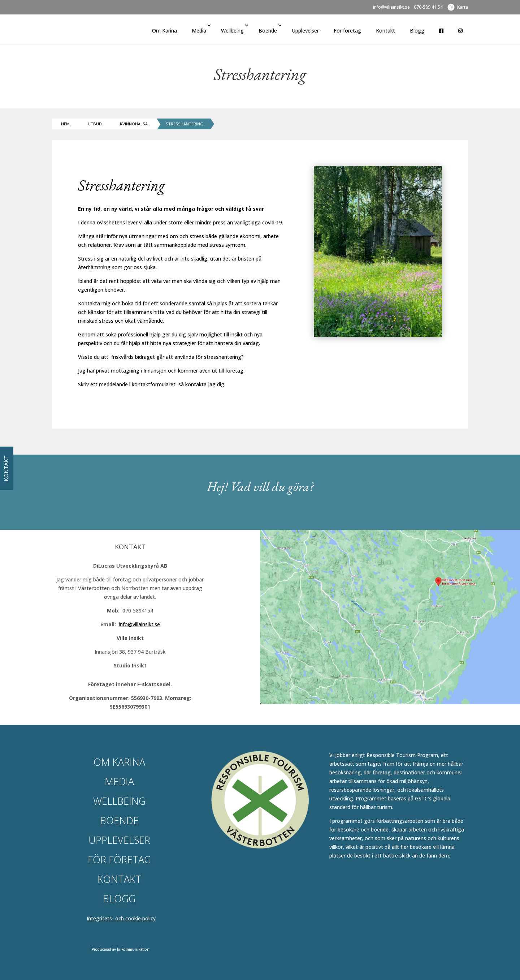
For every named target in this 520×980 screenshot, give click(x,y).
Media (199, 31)
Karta (463, 7)
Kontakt (385, 31)
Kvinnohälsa (134, 124)
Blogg (417, 31)
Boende (268, 31)
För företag (347, 31)
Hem (65, 124)
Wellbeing (232, 31)
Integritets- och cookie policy (121, 918)
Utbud (95, 124)
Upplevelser (305, 31)
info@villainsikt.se (391, 7)
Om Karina (164, 31)
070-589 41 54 (428, 7)
